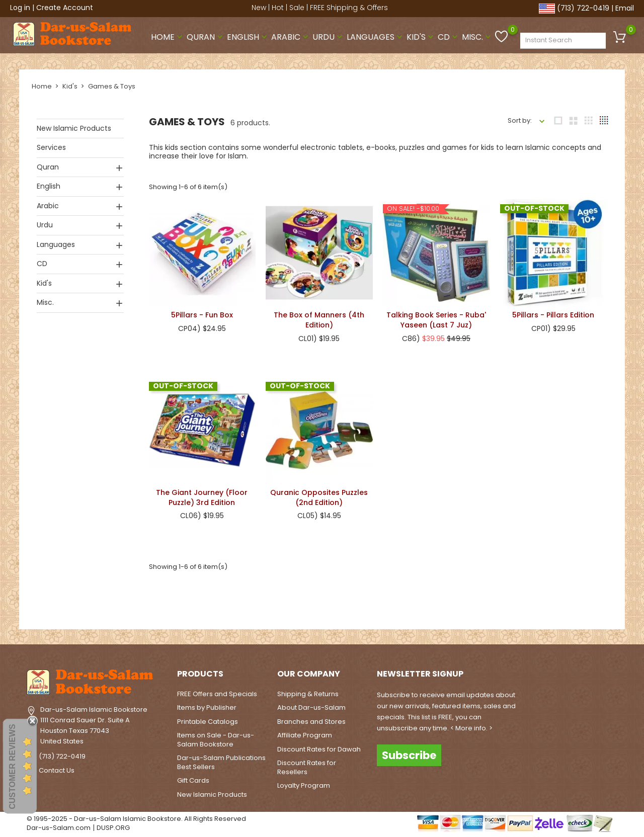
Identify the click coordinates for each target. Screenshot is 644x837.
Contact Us (57, 770)
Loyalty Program (304, 785)
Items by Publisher (207, 707)
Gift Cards (193, 780)
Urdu (329, 37)
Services (51, 147)
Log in (20, 8)
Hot (278, 8)
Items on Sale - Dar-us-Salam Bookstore (216, 740)
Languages (376, 37)
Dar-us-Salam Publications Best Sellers (221, 762)
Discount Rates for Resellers (307, 767)
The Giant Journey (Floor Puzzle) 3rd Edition (202, 497)
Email (625, 8)
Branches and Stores (311, 722)
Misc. (477, 37)
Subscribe (409, 755)
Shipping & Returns (308, 694)
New (259, 8)
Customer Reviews (12, 767)
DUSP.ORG (113, 828)
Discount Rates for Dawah (319, 749)
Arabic (291, 37)
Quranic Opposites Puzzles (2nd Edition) (319, 497)
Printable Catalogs (208, 722)
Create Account (65, 8)
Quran (206, 37)
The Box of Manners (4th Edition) (319, 320)
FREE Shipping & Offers (349, 8)
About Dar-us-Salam (311, 707)
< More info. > (471, 728)
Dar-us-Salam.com (59, 828)
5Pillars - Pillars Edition (553, 315)
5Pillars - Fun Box (202, 315)
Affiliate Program (305, 735)
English (248, 37)
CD (449, 37)
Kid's (421, 37)
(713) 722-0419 (583, 8)
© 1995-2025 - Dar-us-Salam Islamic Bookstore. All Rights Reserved (136, 819)
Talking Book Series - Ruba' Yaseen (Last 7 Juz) (436, 320)
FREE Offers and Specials (217, 694)
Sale (297, 8)
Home (168, 37)
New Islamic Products (74, 128)
